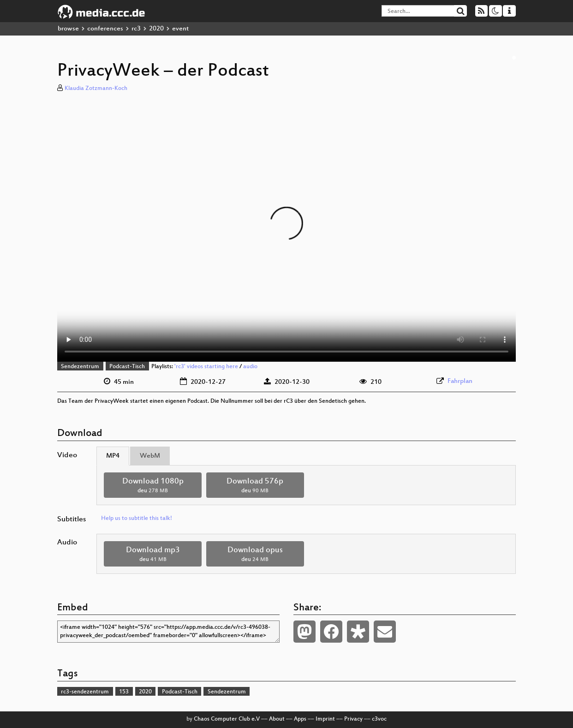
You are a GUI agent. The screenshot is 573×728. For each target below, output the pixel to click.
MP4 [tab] (113, 456)
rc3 (136, 29)
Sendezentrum (80, 367)
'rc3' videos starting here (206, 367)
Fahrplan (460, 381)
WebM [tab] (150, 456)
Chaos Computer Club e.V (227, 719)
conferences (105, 29)
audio (250, 367)
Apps (300, 719)
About (277, 719)
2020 (156, 29)
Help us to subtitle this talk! (137, 519)
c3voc (379, 719)
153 (124, 692)
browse (68, 29)
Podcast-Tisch (127, 367)
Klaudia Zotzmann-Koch (96, 89)
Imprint (325, 719)
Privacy (353, 719)
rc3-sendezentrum (85, 692)
